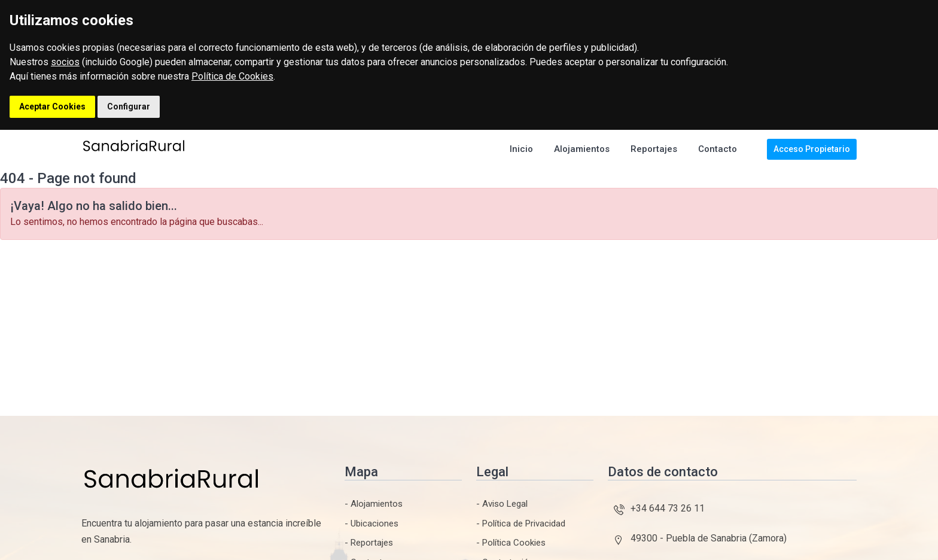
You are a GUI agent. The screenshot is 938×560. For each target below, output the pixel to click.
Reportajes (654, 149)
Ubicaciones (374, 524)
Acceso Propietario (812, 149)
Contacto (718, 149)
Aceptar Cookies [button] (52, 106)
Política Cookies (514, 543)
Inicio (521, 149)
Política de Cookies (232, 76)
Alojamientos (582, 149)
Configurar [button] (129, 106)
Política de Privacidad (524, 524)
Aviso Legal (505, 504)
